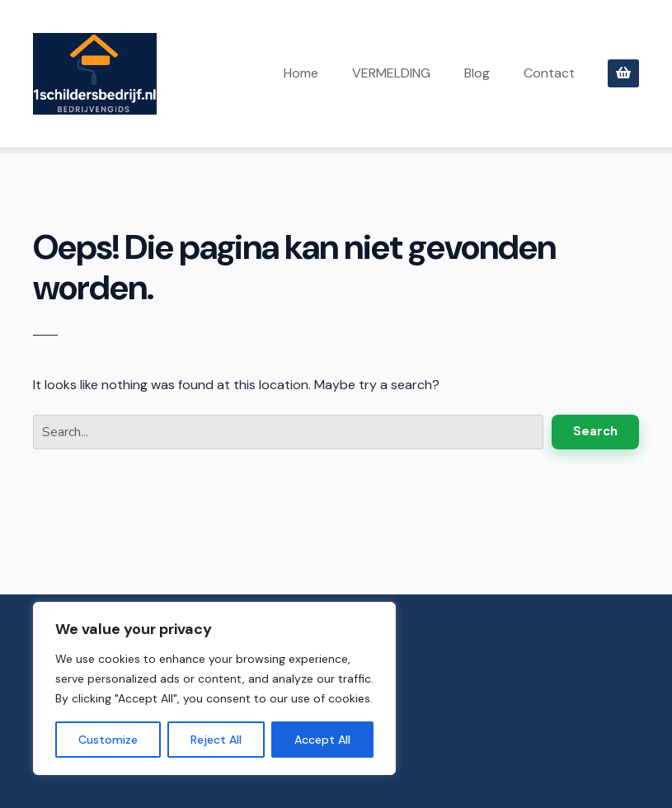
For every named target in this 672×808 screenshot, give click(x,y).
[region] (214, 688)
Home (301, 73)
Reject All (216, 740)
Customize (108, 740)
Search (595, 431)
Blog (477, 73)
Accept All (322, 740)
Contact (549, 73)
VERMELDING (391, 73)
